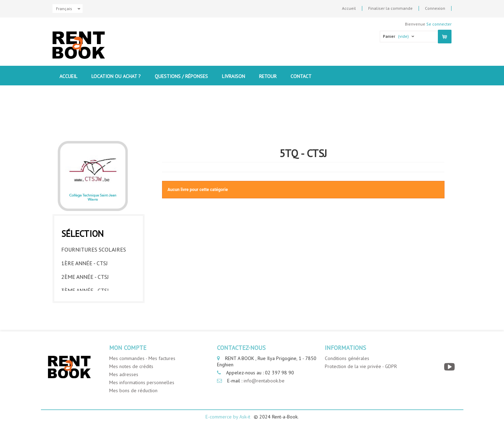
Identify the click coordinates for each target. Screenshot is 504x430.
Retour (268, 76)
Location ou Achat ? (116, 76)
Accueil (349, 8)
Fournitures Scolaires (94, 204)
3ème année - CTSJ (85, 245)
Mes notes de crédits (131, 366)
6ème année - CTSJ (85, 286)
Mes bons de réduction (133, 390)
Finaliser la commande (390, 8)
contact (301, 76)
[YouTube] (450, 367)
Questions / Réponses (181, 76)
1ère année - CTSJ (85, 217)
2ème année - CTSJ (85, 231)
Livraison (233, 76)
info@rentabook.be (264, 381)
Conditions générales (347, 358)
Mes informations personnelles (142, 382)
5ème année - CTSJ (85, 272)
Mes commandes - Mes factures (142, 358)
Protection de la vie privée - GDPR (361, 366)
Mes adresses (124, 374)
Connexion (435, 8)
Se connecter (439, 24)
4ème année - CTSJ (85, 258)
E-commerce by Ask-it (228, 417)
